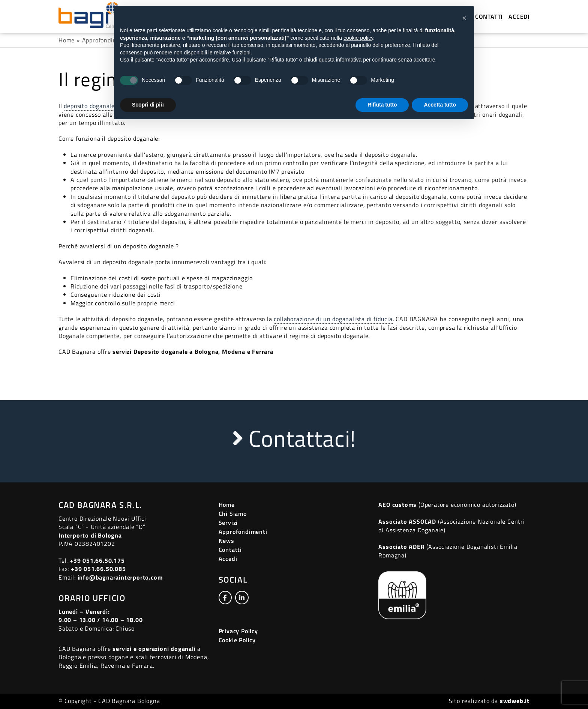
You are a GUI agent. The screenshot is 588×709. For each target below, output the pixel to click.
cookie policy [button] (358, 38)
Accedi (519, 17)
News (226, 541)
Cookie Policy (237, 640)
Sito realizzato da (489, 701)
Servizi (228, 523)
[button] (464, 18)
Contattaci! (294, 438)
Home (67, 40)
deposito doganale (89, 106)
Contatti (489, 17)
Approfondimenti (106, 40)
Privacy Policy (238, 631)
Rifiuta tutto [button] (382, 105)
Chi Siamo (233, 514)
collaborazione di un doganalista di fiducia (333, 319)
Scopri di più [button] (148, 105)
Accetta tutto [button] (440, 105)
